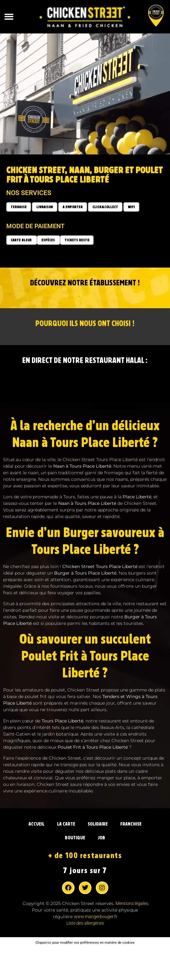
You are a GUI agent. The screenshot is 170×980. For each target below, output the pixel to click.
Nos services (29, 193)
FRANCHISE (131, 824)
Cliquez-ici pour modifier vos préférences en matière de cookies (85, 943)
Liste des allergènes (85, 923)
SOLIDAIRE (98, 824)
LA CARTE (66, 824)
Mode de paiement (35, 226)
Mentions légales (132, 903)
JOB (101, 838)
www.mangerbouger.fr (96, 917)
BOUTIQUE (75, 838)
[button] (9, 17)
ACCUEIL (36, 824)
